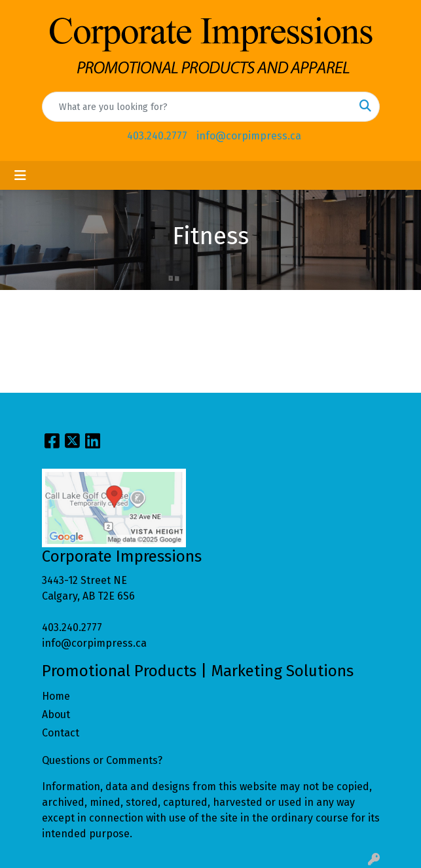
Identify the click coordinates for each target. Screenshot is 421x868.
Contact (61, 733)
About (56, 714)
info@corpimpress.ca (249, 136)
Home (56, 696)
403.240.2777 (157, 136)
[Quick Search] (197, 107)
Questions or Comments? (102, 760)
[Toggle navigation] (20, 175)
